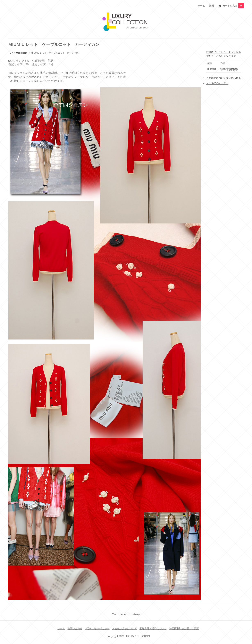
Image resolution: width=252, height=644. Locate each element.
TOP (11, 53)
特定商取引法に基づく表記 (184, 628)
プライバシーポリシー (97, 628)
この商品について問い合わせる (224, 78)
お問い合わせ (75, 628)
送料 (212, 6)
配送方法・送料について (153, 628)
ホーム (201, 6)
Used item (22, 53)
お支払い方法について (125, 628)
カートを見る (233, 6)
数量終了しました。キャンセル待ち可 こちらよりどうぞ (224, 54)
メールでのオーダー (217, 83)
